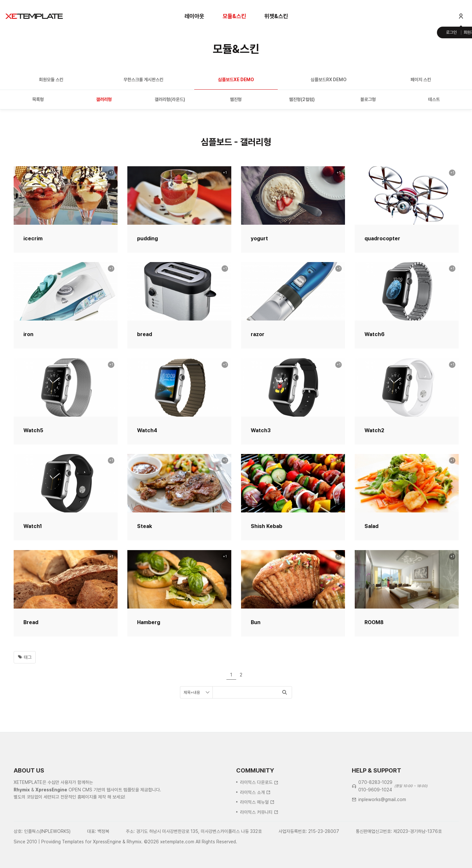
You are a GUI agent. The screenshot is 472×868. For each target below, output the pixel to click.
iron (28, 334)
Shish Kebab (267, 526)
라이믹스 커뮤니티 (259, 845)
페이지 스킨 (421, 80)
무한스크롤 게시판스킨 (143, 80)
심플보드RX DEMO (329, 80)
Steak (145, 526)
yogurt (259, 239)
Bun (256, 622)
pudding (147, 239)
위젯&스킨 (276, 16)
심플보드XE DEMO (236, 80)
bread (145, 334)
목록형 (38, 99)
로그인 (451, 32)
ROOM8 (374, 622)
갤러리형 (104, 99)
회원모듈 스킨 (51, 80)
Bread (31, 622)
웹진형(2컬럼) (302, 99)
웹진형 (236, 99)
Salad (371, 526)
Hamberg (149, 622)
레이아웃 (194, 16)
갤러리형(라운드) (170, 99)
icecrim (33, 239)
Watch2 (374, 430)
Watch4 (147, 430)
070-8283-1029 (375, 815)
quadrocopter (382, 239)
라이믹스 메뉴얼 (257, 835)
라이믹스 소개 (255, 825)
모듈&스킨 (234, 16)
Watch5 (33, 430)
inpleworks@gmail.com (382, 833)
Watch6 (375, 334)
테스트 (434, 99)
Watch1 (33, 526)
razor (258, 334)
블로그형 (368, 99)
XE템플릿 (34, 16)
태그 (25, 657)
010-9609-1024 (375, 823)
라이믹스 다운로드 (259, 815)
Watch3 (261, 430)
